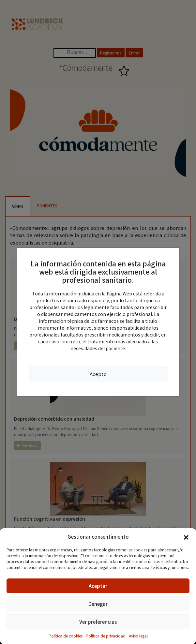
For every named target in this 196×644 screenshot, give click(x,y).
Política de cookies (66, 636)
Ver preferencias (98, 622)
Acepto (98, 374)
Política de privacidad (106, 636)
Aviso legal (138, 636)
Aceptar (98, 586)
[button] (186, 537)
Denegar (98, 604)
